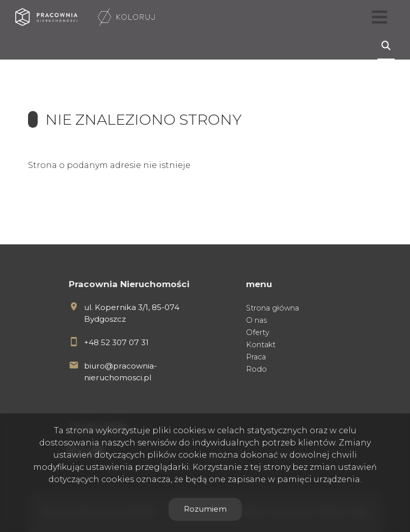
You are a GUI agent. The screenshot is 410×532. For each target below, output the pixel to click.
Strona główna (272, 308)
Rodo (256, 369)
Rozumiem (205, 509)
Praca (256, 357)
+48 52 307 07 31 (116, 342)
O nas (256, 320)
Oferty (258, 332)
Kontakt (261, 345)
